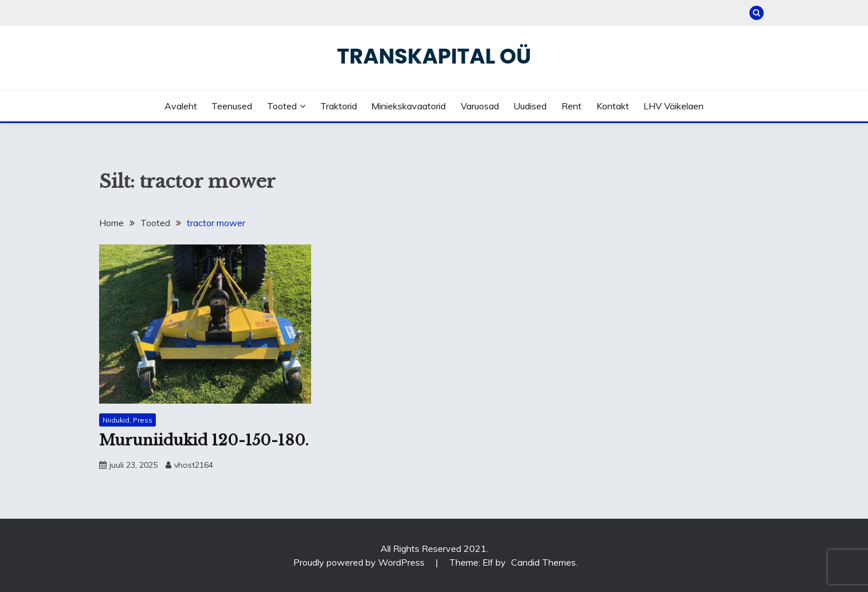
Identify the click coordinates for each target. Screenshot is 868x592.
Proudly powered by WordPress (360, 562)
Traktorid (339, 106)
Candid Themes (543, 562)
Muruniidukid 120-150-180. (204, 440)
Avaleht (181, 106)
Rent (572, 106)
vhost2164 (194, 465)
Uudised (530, 106)
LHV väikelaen (673, 106)
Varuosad (480, 106)
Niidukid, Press (127, 420)
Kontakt (613, 106)
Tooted (282, 106)
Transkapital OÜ (434, 56)
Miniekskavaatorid (409, 106)
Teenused (232, 106)
